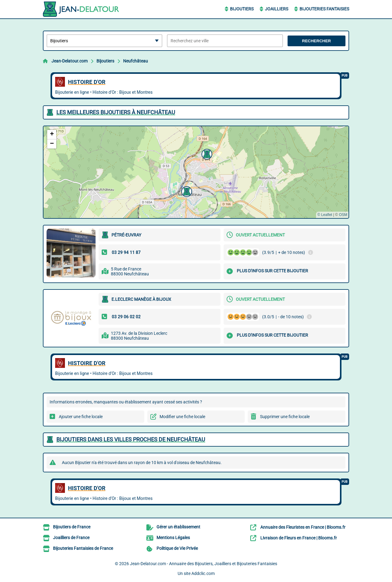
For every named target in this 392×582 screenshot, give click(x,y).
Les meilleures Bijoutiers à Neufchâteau (116, 112)
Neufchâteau (136, 61)
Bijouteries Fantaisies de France (83, 548)
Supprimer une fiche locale (285, 417)
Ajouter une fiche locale (81, 417)
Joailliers (277, 9)
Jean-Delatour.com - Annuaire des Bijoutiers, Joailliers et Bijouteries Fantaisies (204, 564)
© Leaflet (325, 215)
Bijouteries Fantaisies (324, 9)
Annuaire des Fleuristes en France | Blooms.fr (303, 527)
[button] (186, 191)
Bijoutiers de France (72, 527)
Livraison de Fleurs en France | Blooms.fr (299, 538)
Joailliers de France (71, 538)
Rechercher (316, 41)
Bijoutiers (242, 9)
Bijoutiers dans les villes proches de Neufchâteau (131, 439)
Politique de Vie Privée (177, 548)
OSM (343, 215)
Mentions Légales (173, 538)
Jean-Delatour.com (70, 61)
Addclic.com (203, 573)
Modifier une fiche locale (182, 417)
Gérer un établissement (178, 527)
